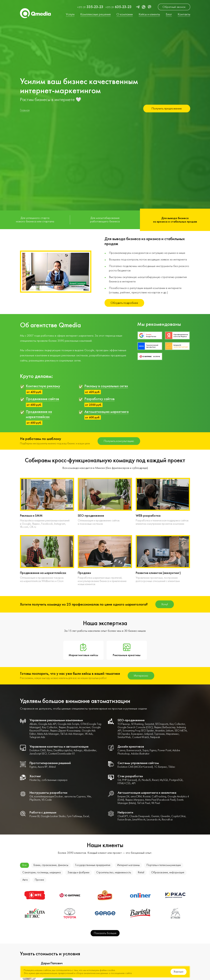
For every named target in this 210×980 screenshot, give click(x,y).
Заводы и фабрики (78, 872)
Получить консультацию (119, 441)
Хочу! (165, 604)
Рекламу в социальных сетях (106, 386)
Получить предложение (167, 109)
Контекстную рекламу (43, 386)
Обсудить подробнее (124, 303)
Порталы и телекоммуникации (164, 865)
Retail (141, 872)
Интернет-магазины (128, 865)
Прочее (39, 880)
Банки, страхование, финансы (51, 865)
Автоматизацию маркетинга (106, 412)
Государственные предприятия (93, 865)
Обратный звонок (174, 7)
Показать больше (105, 933)
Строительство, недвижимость (114, 872)
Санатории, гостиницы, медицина (42, 872)
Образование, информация (168, 872)
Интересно (141, 676)
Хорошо (179, 972)
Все (24, 865)
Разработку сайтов (99, 399)
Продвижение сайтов (42, 399)
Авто (25, 880)
